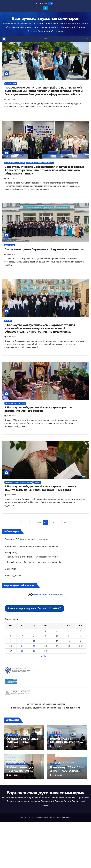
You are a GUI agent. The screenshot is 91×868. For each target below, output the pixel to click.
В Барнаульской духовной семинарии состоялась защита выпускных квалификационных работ (40, 488)
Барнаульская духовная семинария (45, 18)
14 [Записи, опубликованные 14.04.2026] (22, 641)
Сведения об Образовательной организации (26, 539)
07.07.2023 (12, 99)
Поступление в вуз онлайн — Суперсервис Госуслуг (32, 557)
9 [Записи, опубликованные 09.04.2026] (46, 636)
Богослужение (11, 83)
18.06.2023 (12, 254)
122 (52, 522)
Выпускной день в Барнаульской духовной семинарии (44, 249)
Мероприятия (12, 735)
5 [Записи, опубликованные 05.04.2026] (81, 631)
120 (39, 522)
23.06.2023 (12, 179)
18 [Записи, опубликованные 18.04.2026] (69, 641)
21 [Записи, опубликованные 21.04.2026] (22, 646)
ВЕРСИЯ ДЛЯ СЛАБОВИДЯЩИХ (45, 595)
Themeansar (66, 817)
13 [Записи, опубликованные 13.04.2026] (11, 641)
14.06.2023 (12, 495)
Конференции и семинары (15, 163)
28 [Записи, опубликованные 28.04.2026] (22, 651)
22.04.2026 (14, 775)
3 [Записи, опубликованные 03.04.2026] (57, 631)
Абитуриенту (11, 553)
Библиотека (10, 569)
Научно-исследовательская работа (40, 163)
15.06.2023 (12, 337)
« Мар (44, 656)
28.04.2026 (14, 746)
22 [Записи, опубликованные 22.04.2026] (34, 646)
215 (65, 522)
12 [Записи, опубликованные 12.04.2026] (81, 636)
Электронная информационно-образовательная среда (31, 546)
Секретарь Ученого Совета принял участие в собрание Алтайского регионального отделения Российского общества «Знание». (44, 170)
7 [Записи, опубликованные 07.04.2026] (22, 636)
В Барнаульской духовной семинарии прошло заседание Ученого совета (38, 409)
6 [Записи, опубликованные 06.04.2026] (11, 636)
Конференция (56, 735)
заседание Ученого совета (15, 403)
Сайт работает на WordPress (31, 817)
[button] (87, 39)
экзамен (8, 321)
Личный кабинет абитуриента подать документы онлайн (34, 562)
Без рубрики (10, 245)
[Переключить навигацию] (46, 39)
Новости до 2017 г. (14, 576)
